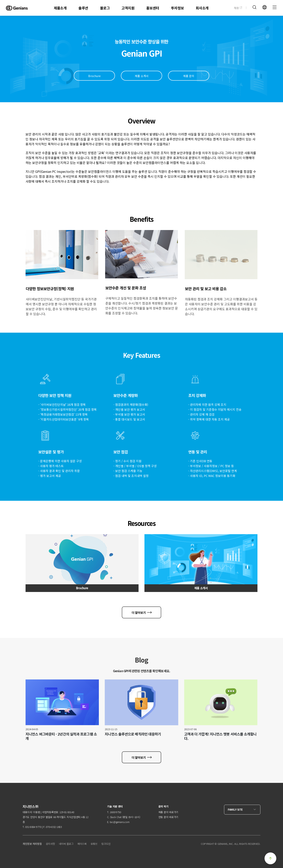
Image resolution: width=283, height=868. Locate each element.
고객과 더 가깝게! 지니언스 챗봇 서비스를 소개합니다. (220, 736)
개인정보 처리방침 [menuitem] (32, 844)
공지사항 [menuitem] (50, 844)
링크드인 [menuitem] (106, 844)
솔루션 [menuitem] (83, 8)
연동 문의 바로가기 (168, 817)
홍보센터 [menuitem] (153, 8)
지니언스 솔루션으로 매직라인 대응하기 (133, 734)
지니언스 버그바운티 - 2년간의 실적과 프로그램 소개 (61, 736)
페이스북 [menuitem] (82, 844)
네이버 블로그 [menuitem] (66, 844)
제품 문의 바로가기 (168, 812)
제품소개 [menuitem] (60, 8)
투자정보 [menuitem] (177, 8)
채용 (238, 8)
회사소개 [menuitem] (202, 8)
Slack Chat (116, 817)
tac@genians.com (120, 822)
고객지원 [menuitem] (128, 8)
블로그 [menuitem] (105, 8)
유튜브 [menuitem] (94, 844)
